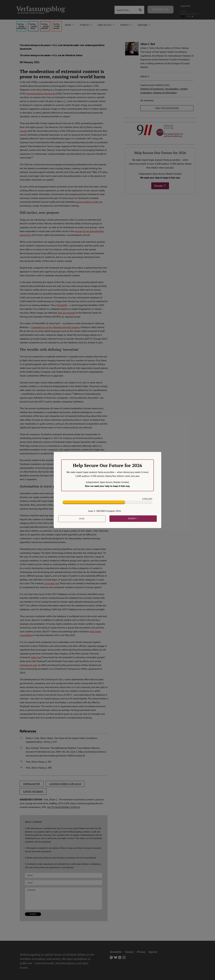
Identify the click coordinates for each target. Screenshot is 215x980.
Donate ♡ (160, 186)
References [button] (28, 731)
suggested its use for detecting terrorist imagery (55, 327)
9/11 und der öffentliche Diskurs (67, 55)
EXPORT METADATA (33, 791)
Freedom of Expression (152, 89)
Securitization (172, 89)
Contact (129, 952)
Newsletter (116, 952)
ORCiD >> (145, 76)
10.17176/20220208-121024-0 (63, 807)
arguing (24, 131)
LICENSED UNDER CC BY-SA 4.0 (65, 784)
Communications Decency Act (41, 93)
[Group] (41, 7)
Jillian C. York (148, 44)
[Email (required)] (64, 883)
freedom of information (165, 93)
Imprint (153, 952)
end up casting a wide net (89, 202)
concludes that (52, 583)
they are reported (67, 313)
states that (36, 657)
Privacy (141, 952)
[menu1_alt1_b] (33, 22)
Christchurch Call (28, 665)
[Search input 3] (126, 10)
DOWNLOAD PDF (32, 784)
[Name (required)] (64, 875)
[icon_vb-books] (57, 22)
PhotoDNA (62, 305)
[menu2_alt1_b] (45, 22)
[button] (33, 158)
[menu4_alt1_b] (21, 22)
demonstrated (92, 460)
